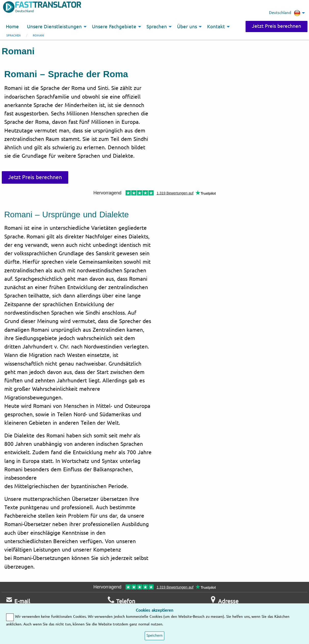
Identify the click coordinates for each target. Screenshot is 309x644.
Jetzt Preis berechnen (276, 26)
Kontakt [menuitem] (216, 27)
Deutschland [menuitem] (285, 13)
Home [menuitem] (12, 27)
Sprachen (14, 36)
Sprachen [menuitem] (157, 27)
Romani (38, 36)
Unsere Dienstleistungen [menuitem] (55, 27)
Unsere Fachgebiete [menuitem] (114, 27)
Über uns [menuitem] (187, 27)
